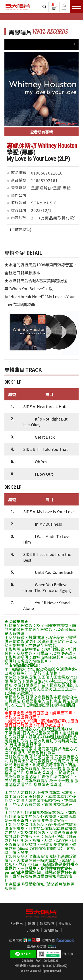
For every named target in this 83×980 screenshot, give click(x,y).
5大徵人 (65, 924)
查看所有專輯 (42, 132)
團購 (32, 924)
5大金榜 (33, 930)
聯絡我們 (47, 924)
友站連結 (51, 930)
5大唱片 (18, 7)
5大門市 (17, 924)
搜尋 (44, 7)
